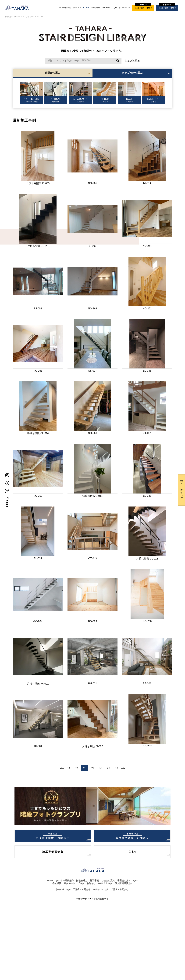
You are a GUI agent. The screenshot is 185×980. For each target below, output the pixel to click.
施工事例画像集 (53, 852)
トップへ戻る (132, 61)
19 (77, 768)
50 (116, 768)
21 (93, 768)
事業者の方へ (107, 8)
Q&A (116, 8)
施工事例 (86, 8)
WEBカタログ (105, 883)
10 (69, 768)
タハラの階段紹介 (65, 8)
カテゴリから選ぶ (132, 73)
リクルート (69, 883)
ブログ (81, 883)
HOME (50, 881)
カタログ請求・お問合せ (143, 7)
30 (101, 768)
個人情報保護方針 (124, 883)
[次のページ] (123, 768)
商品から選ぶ (53, 73)
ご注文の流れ (96, 8)
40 (108, 768)
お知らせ (91, 883)
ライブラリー (28, 17)
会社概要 (57, 883)
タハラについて (125, 8)
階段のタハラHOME (13, 17)
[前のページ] (62, 768)
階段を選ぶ (77, 8)
